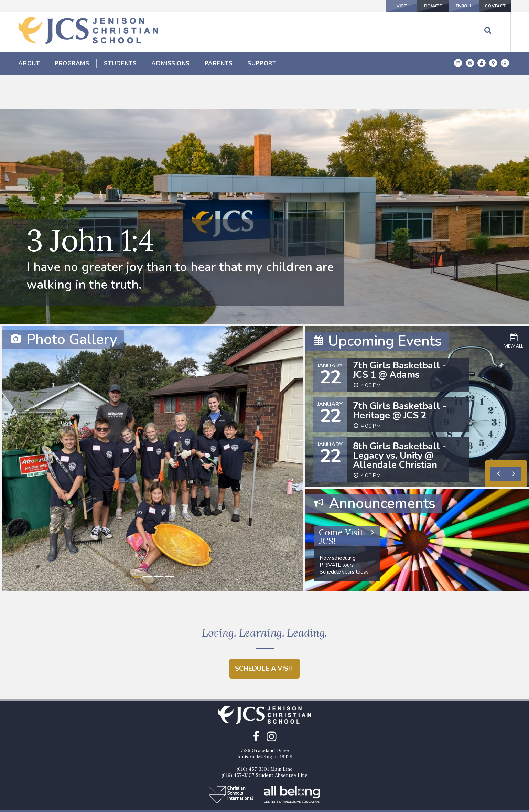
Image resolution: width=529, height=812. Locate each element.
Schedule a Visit (264, 638)
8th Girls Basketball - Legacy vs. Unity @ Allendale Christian (400, 421)
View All (514, 306)
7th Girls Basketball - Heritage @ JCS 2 (400, 376)
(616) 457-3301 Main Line (265, 739)
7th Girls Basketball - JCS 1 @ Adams (400, 335)
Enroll (442, 6)
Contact (488, 6)
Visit (350, 6)
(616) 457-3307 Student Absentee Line (264, 746)
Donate (396, 6)
